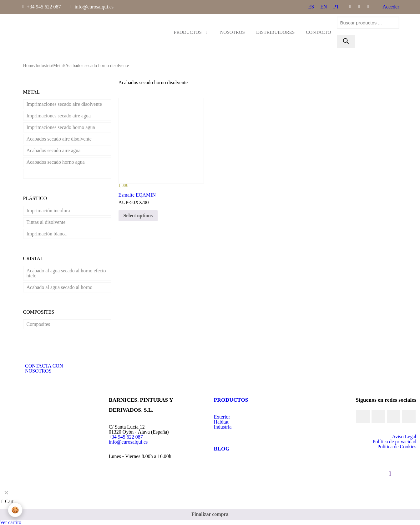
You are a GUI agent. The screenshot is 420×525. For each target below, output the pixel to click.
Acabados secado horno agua (56, 162)
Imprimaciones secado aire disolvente (64, 104)
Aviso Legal (404, 437)
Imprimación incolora (48, 211)
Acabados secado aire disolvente (59, 139)
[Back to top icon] (390, 474)
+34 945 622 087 (126, 437)
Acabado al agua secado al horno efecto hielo (66, 273)
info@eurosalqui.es (128, 442)
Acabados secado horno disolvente (61, 174)
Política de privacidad (394, 442)
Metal (58, 65)
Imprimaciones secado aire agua (59, 116)
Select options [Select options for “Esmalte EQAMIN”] (138, 216)
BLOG (222, 449)
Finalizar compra (210, 514)
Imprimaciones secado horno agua (61, 127)
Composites (38, 324)
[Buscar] (346, 41)
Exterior (222, 417)
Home (29, 65)
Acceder (391, 7)
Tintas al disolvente (46, 222)
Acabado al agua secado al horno (60, 287)
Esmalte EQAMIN (137, 195)
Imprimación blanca (47, 234)
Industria (44, 65)
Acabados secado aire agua (54, 150)
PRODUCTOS (231, 400)
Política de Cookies (397, 447)
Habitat (221, 422)
